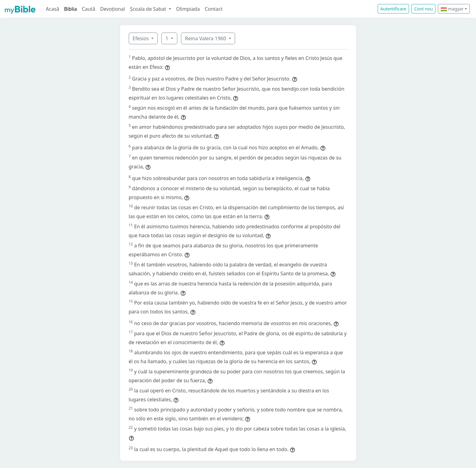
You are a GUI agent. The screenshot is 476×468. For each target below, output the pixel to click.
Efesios (142, 38)
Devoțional (113, 9)
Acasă (53, 9)
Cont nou (423, 9)
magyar (452, 9)
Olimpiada (188, 9)
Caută (89, 9)
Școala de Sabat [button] (149, 9)
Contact (214, 9)
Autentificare (393, 9)
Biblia (71, 9)
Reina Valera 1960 (206, 38)
